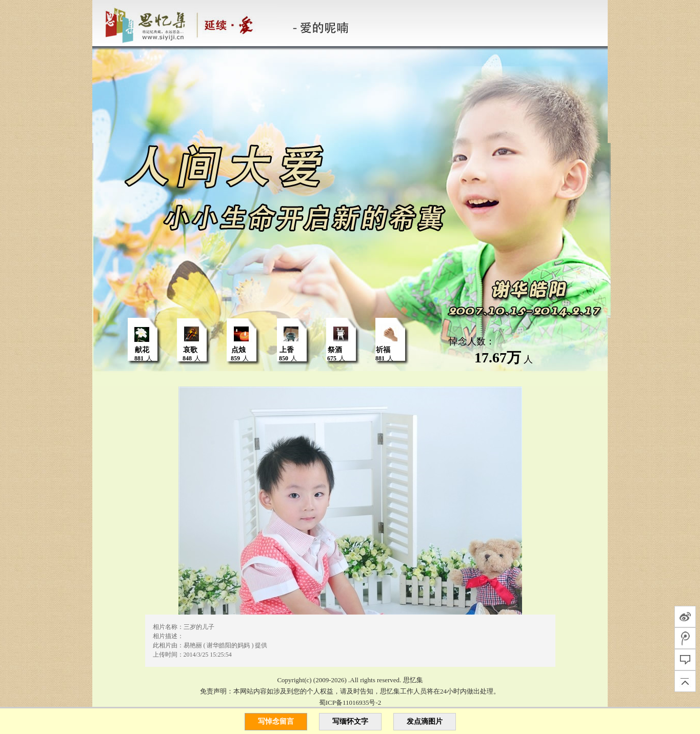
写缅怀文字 (350, 721)
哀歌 (190, 350)
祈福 (383, 350)
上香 (287, 350)
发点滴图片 (425, 721)
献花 (142, 350)
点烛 (238, 350)
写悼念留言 (276, 721)
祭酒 (335, 350)
